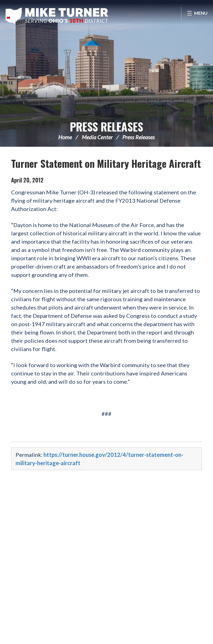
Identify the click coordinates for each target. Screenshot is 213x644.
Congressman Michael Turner (57, 16)
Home (65, 137)
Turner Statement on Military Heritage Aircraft (106, 163)
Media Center (97, 137)
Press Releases (106, 127)
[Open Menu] (197, 14)
